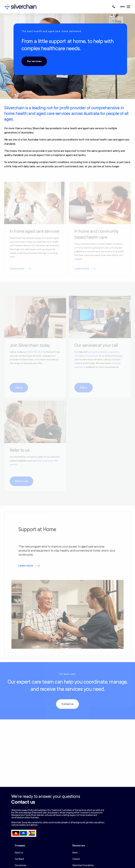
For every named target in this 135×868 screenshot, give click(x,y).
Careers (76, 859)
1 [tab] (12, 95)
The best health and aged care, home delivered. (52, 31)
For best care (67, 674)
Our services (34, 61)
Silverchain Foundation (83, 865)
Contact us (68, 704)
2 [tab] (15, 95)
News (75, 853)
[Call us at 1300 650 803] (114, 7)
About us (19, 853)
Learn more (26, 566)
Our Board (19, 859)
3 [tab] (18, 95)
